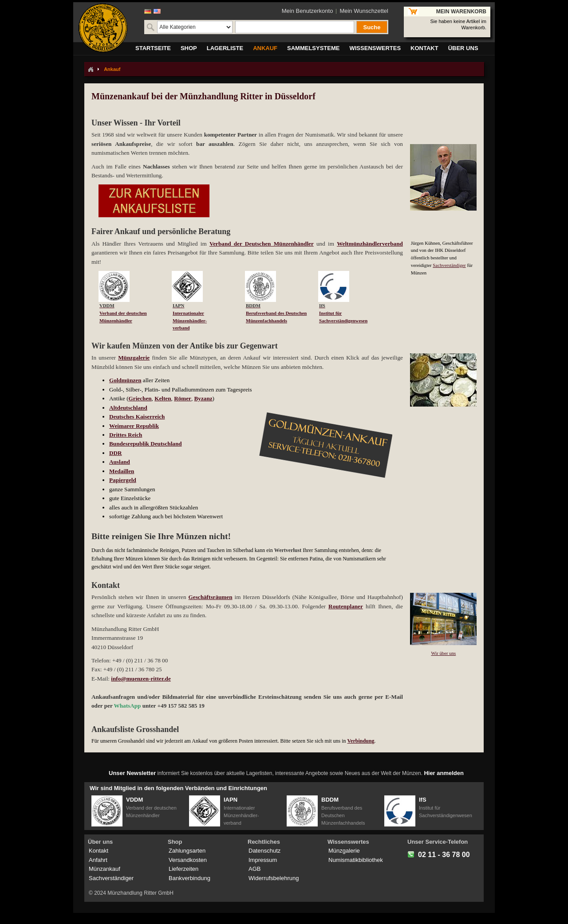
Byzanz (203, 398)
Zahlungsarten (187, 851)
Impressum (263, 860)
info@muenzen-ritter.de (141, 679)
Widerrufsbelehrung (274, 878)
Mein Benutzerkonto (308, 11)
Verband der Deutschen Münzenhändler (262, 244)
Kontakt (99, 851)
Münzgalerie (134, 358)
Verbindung (361, 741)
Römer (183, 398)
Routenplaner (346, 606)
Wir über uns (443, 653)
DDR (116, 453)
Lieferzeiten (183, 869)
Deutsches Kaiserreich (137, 417)
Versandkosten (188, 860)
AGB (254, 869)
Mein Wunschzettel (364, 11)
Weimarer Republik (134, 426)
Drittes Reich (126, 435)
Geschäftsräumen (211, 597)
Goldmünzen (125, 380)
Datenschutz (264, 851)
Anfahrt (98, 860)
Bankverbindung (189, 878)
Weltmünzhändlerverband (370, 244)
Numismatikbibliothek (356, 860)
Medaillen (122, 471)
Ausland (120, 462)
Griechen (140, 398)
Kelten (163, 398)
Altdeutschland (128, 408)
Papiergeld (123, 480)
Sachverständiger (449, 265)
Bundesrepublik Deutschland (146, 444)
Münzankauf (105, 869)
